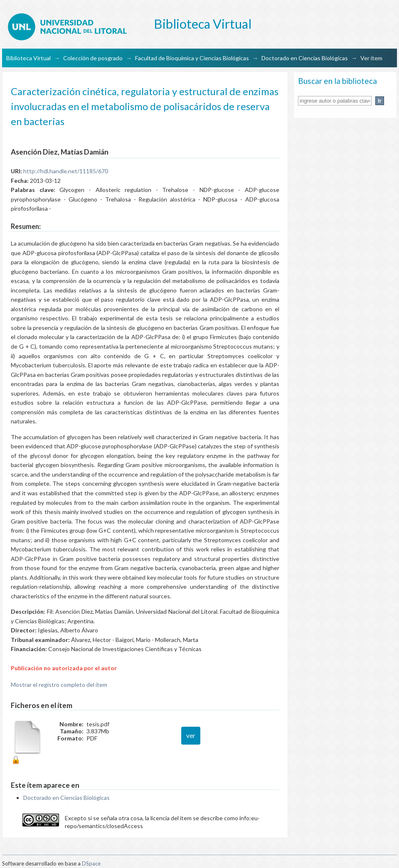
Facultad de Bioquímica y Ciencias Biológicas (192, 58)
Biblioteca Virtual (28, 58)
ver (191, 735)
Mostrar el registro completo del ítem (59, 685)
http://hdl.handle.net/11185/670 (66, 171)
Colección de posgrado (93, 58)
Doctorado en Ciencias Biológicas (305, 58)
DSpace (91, 863)
